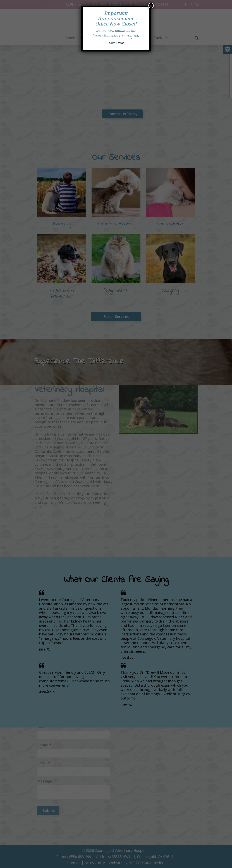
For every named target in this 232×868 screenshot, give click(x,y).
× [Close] (151, 6)
